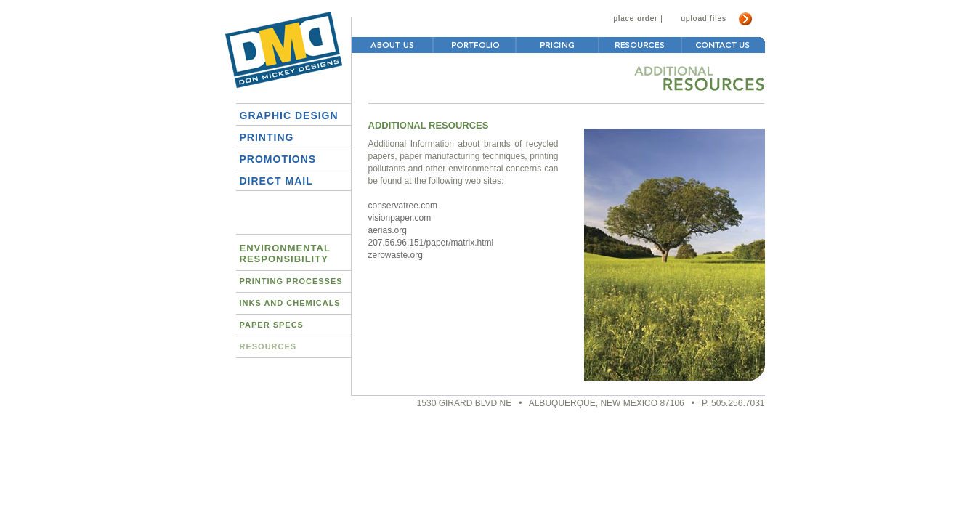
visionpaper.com (400, 218)
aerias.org (388, 230)
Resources (268, 346)
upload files (704, 19)
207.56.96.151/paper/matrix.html (431, 243)
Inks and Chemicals (290, 303)
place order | (639, 19)
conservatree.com (403, 206)
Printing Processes (291, 281)
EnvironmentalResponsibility (285, 254)
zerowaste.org (396, 255)
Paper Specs (272, 325)
